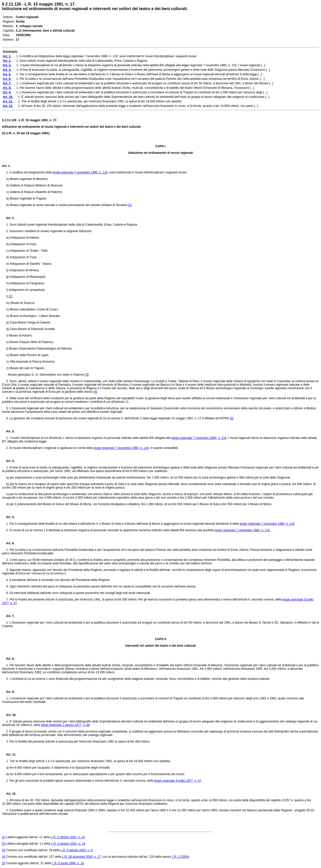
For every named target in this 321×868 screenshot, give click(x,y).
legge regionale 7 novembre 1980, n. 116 (80, 172)
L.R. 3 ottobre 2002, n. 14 (68, 837)
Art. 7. (8, 616)
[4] (95, 392)
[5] (232, 418)
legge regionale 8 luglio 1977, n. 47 (178, 781)
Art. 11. (9, 755)
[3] (87, 375)
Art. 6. (8, 543)
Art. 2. (8, 218)
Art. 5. (8, 517)
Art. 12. (9, 794)
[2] (10, 296)
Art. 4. (8, 461)
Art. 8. (8, 659)
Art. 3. (8, 431)
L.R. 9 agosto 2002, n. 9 (76, 850)
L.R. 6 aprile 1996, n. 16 (68, 863)
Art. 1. (6, 166)
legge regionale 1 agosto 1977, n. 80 (65, 725)
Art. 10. (9, 715)
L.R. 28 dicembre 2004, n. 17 (81, 857)
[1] (130, 205)
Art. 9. (8, 692)
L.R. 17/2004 (180, 857)
